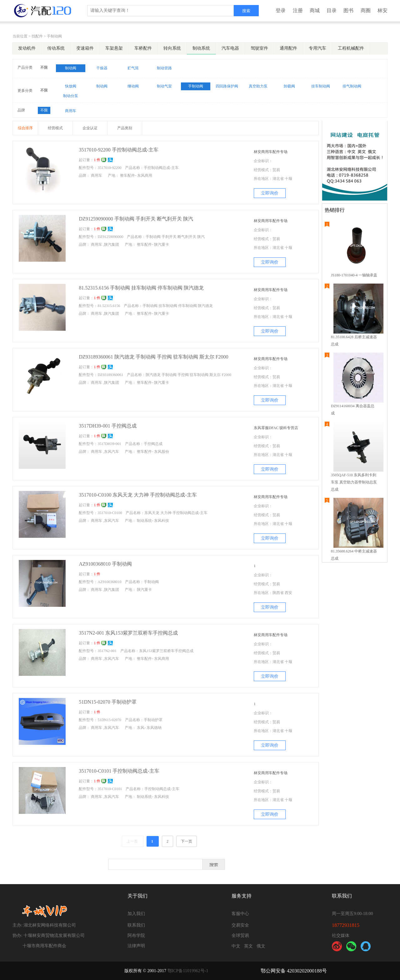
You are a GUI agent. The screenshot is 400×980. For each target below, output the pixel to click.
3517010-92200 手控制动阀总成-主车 (119, 150)
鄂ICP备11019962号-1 (188, 971)
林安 (382, 10)
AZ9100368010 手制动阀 (105, 564)
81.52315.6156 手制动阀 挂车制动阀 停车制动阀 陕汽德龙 (141, 288)
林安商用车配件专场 (271, 152)
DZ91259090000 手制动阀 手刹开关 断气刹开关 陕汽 (136, 219)
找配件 (37, 36)
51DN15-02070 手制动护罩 (107, 702)
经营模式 (55, 128)
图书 (348, 10)
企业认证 (90, 128)
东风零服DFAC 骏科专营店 (276, 428)
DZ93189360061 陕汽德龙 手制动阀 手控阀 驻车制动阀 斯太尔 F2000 (153, 357)
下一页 (187, 841)
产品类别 (125, 128)
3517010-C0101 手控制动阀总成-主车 (119, 771)
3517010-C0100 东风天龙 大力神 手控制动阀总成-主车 (138, 495)
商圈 (366, 10)
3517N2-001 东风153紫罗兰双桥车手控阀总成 (128, 633)
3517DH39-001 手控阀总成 (107, 426)
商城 (315, 10)
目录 (332, 10)
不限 (44, 67)
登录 (281, 10)
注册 (298, 10)
